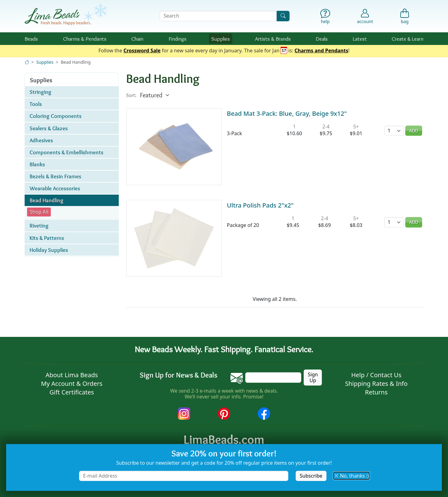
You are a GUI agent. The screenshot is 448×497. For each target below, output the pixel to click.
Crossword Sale (142, 51)
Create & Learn (408, 39)
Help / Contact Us (376, 375)
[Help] (325, 18)
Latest (360, 39)
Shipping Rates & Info (376, 384)
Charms (85, 39)
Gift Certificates (72, 392)
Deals (322, 39)
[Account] (365, 16)
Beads (31, 39)
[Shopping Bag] (405, 18)
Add (414, 131)
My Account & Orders (72, 384)
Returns (376, 392)
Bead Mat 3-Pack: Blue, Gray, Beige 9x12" (287, 113)
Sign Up (313, 377)
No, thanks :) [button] (351, 476)
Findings (178, 39)
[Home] (27, 62)
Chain (137, 39)
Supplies (221, 39)
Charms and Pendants (321, 51)
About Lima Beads (72, 375)
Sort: (131, 95)
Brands (273, 39)
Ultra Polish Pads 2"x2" (260, 205)
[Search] (283, 16)
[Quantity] (394, 131)
